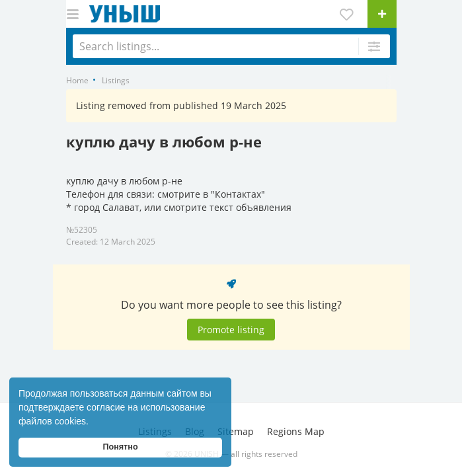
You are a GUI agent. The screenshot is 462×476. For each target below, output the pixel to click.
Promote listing (231, 330)
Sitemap (236, 431)
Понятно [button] (120, 447)
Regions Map (296, 431)
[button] (93, 422)
